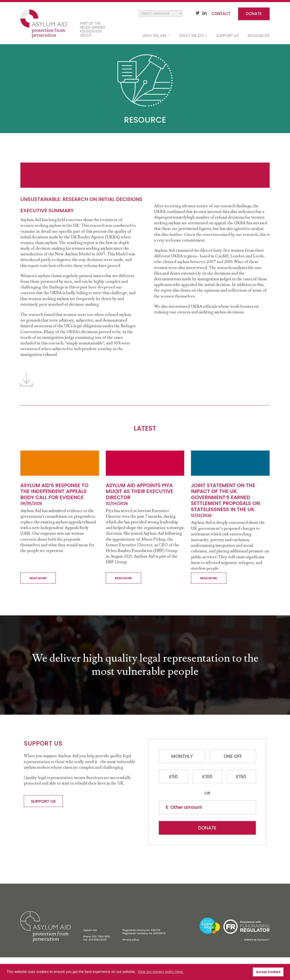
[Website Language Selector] (161, 13)
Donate (254, 14)
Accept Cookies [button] (268, 972)
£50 (173, 777)
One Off (233, 756)
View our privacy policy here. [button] (161, 972)
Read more (38, 578)
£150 (241, 777)
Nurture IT (263, 940)
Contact (221, 14)
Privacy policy (131, 940)
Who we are (156, 36)
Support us (227, 36)
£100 (207, 777)
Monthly (182, 756)
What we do (193, 36)
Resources (259, 36)
